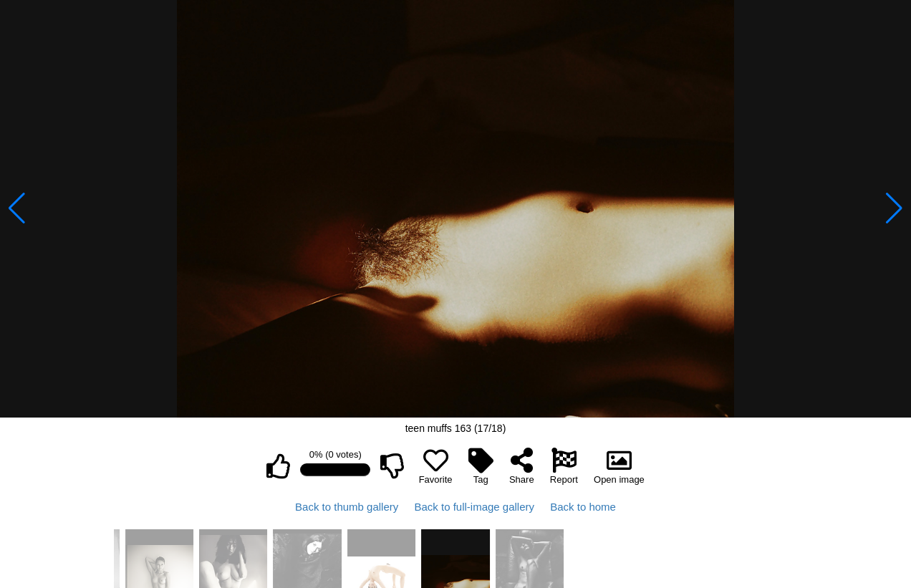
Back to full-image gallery (474, 507)
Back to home (583, 507)
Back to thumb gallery (347, 507)
